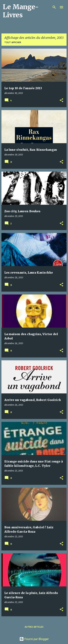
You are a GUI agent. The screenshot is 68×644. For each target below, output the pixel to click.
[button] (61, 100)
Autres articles (34, 627)
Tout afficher (13, 42)
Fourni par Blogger (34, 639)
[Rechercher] (54, 7)
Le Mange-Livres (21, 11)
